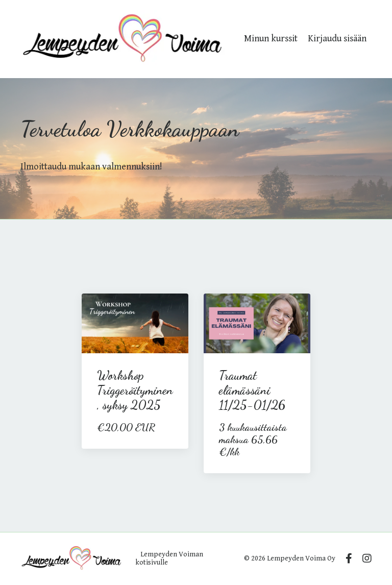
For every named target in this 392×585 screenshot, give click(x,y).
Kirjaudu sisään (337, 39)
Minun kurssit (271, 39)
